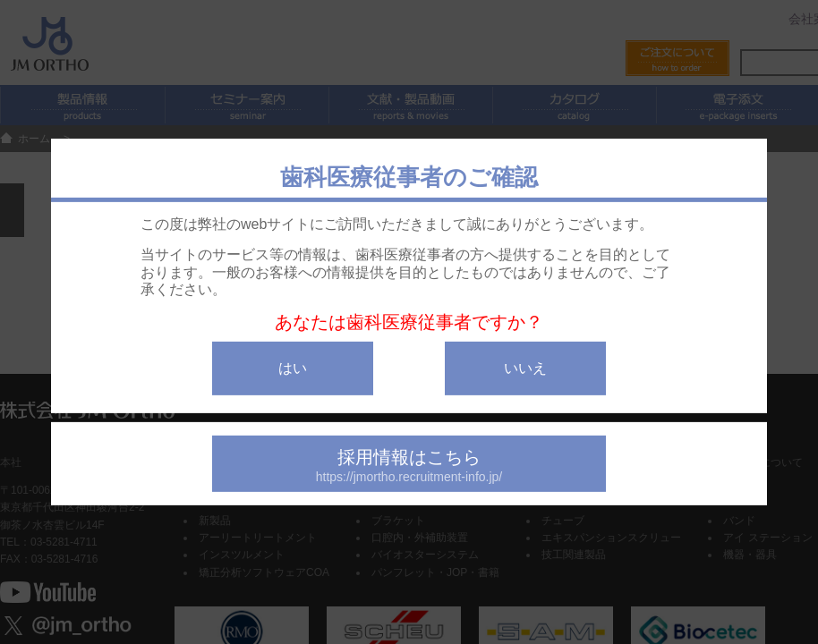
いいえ (525, 368)
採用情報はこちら (409, 466)
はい (293, 368)
